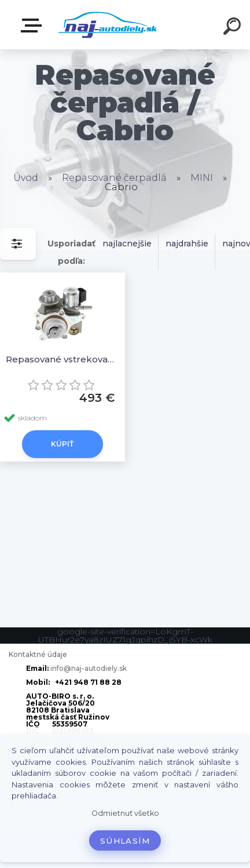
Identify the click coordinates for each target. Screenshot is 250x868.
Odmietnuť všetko (125, 813)
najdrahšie (187, 244)
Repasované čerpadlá (114, 178)
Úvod (26, 178)
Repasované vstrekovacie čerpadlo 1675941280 (62, 359)
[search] (234, 28)
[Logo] (108, 25)
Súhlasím (125, 841)
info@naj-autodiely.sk (89, 668)
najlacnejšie (127, 244)
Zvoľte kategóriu (34, 26)
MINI (202, 178)
